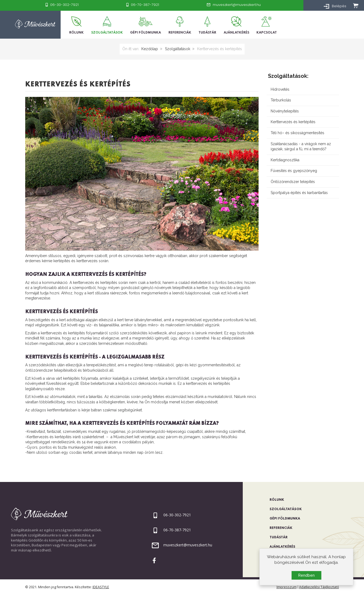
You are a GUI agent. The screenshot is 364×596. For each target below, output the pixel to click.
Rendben (306, 576)
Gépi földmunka (285, 519)
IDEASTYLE (101, 587)
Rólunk (277, 500)
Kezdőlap (150, 49)
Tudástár (279, 538)
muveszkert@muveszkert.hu (188, 545)
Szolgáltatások (178, 49)
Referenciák (281, 528)
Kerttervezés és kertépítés (78, 85)
